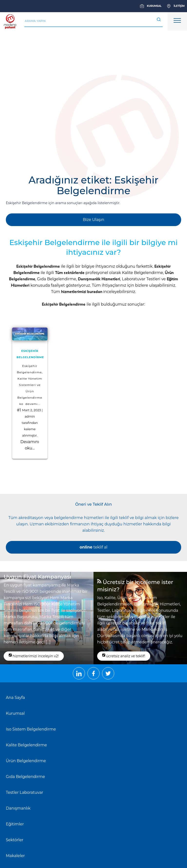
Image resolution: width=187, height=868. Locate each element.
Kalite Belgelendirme (143, 273)
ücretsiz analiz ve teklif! (124, 656)
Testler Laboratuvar (24, 792)
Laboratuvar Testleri (141, 279)
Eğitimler (15, 824)
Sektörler (15, 840)
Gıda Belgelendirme (57, 279)
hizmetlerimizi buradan (82, 292)
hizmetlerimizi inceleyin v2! (34, 656)
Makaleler (15, 856)
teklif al (93, 547)
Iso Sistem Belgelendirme (31, 729)
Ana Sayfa (15, 698)
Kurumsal (15, 713)
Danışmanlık (18, 808)
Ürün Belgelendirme (26, 761)
